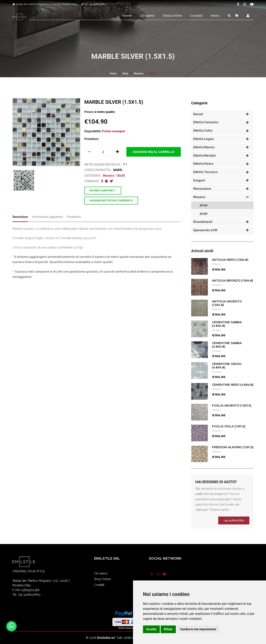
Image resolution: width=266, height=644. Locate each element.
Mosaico (139, 74)
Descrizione (20, 225)
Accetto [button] (151, 629)
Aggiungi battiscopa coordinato (111, 201)
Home (127, 16)
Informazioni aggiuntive (47, 225)
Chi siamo (147, 16)
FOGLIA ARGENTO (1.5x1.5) (232, 414)
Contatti (196, 16)
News (215, 16)
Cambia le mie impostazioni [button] (198, 629)
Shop (125, 74)
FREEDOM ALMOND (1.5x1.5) (233, 456)
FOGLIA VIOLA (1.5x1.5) (229, 435)
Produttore (74, 225)
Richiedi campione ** (103, 191)
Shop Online (172, 16)
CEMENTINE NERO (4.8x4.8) (233, 393)
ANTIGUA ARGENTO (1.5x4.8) (227, 311)
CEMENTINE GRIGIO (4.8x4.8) (227, 374)
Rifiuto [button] (168, 629)
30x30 (153, 74)
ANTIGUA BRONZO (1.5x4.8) (233, 289)
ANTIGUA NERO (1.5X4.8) (230, 268)
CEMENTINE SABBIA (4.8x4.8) (227, 332)
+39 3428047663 (234, 529)
